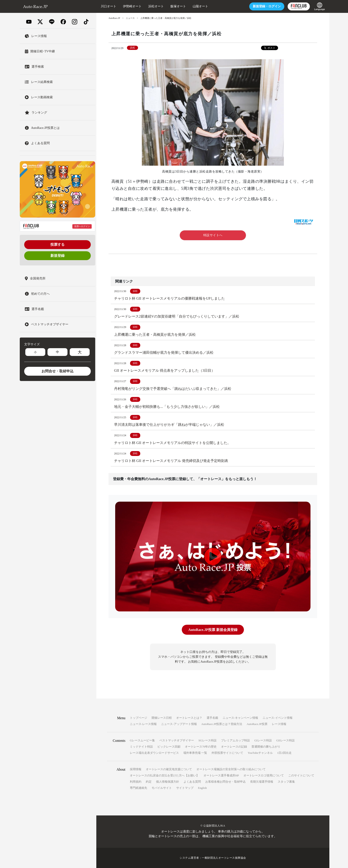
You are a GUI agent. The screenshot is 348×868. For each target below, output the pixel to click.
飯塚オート (178, 6)
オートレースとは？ (189, 718)
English (202, 788)
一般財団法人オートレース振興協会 (224, 858)
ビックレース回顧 (169, 747)
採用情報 (136, 769)
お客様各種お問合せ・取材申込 (225, 782)
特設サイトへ (213, 235)
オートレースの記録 (234, 747)
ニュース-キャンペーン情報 (240, 718)
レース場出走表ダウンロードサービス (154, 753)
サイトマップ (185, 788)
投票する (57, 244)
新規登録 (57, 256)
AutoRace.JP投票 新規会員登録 (213, 630)
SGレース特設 (208, 740)
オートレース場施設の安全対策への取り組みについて (231, 769)
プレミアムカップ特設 (235, 740)
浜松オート (156, 6)
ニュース (130, 18)
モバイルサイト (162, 788)
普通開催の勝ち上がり (266, 747)
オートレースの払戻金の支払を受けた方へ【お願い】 (164, 775)
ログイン (267, 6)
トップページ (138, 718)
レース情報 (279, 724)
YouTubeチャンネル (260, 753)
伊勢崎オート (132, 6)
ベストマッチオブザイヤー (177, 740)
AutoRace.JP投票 (257, 724)
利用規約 (136, 782)
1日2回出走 (284, 753)
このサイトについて (301, 775)
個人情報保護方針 (168, 782)
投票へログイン (82, 226)
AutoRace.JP (114, 18)
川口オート (109, 6)
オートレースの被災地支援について (169, 769)
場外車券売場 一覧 (195, 753)
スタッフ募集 (286, 782)
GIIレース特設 (286, 740)
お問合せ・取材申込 (57, 371)
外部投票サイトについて (227, 753)
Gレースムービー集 (142, 740)
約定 (149, 782)
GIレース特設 (263, 740)
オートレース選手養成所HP (221, 775)
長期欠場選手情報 (262, 782)
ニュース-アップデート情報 (179, 724)
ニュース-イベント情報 (277, 718)
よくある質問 (192, 782)
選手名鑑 (212, 718)
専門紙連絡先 (138, 788)
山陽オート (200, 6)
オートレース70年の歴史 (201, 747)
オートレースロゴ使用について (264, 775)
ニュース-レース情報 (143, 724)
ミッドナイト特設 (141, 747)
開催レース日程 (162, 718)
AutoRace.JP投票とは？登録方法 (222, 724)
